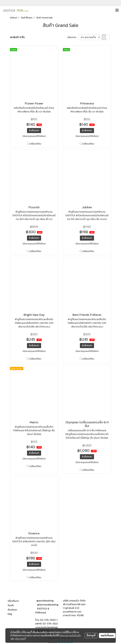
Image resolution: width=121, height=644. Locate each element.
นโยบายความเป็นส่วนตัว (70, 635)
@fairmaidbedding (48, 605)
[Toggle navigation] (117, 10)
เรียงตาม (73, 37)
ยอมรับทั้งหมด (107, 635)
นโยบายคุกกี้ (20, 639)
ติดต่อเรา (12, 610)
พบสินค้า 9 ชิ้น (17, 37)
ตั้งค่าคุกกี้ (91, 635)
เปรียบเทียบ (35, 144)
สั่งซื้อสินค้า (34, 131)
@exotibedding (45, 601)
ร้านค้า (11, 605)
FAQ (10, 614)
